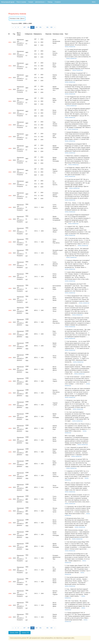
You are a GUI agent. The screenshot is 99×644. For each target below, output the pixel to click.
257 (24, 27)
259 (32, 27)
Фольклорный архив (8, 2)
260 (36, 27)
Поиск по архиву (21, 2)
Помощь (50, 2)
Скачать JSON (14, 633)
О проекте (58, 2)
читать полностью (70, 47)
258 (29, 27)
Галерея (31, 2)
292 (51, 27)
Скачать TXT (25, 633)
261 (40, 27)
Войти (94, 2)
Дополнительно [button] (40, 2)
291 (47, 27)
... (21, 27)
